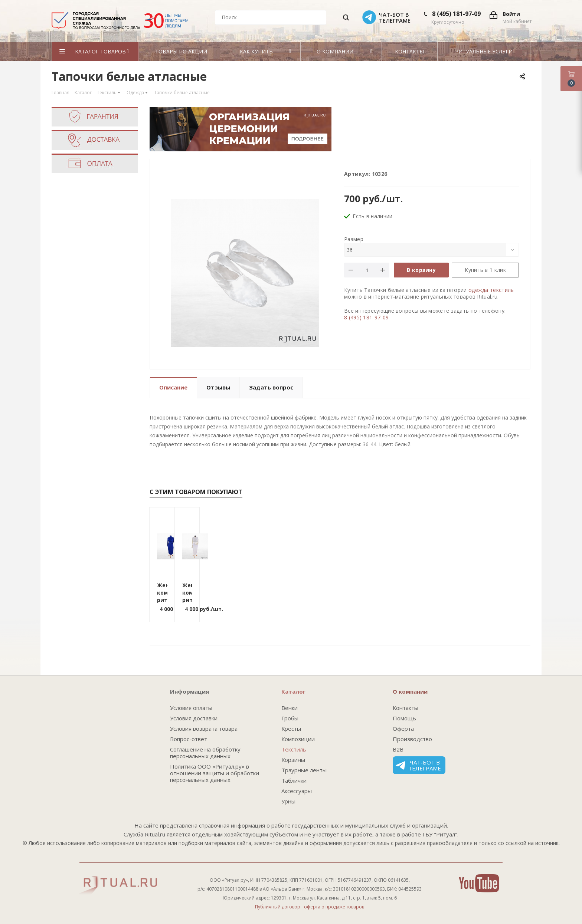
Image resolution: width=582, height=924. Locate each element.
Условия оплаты (191, 708)
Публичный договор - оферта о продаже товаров (310, 907)
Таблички (294, 780)
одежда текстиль (491, 290)
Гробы (290, 718)
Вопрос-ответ (189, 739)
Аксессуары (297, 791)
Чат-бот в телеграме (418, 765)
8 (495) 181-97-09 (456, 14)
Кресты (291, 729)
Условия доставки (194, 718)
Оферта (403, 729)
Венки (290, 708)
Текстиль (294, 749)
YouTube (479, 883)
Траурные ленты (304, 770)
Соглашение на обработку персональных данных (205, 753)
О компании (410, 691)
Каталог (293, 691)
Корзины (293, 760)
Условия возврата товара (204, 729)
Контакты (406, 708)
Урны (288, 801)
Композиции (298, 739)
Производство (412, 739)
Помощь (404, 718)
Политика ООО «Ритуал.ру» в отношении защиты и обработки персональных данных (215, 773)
